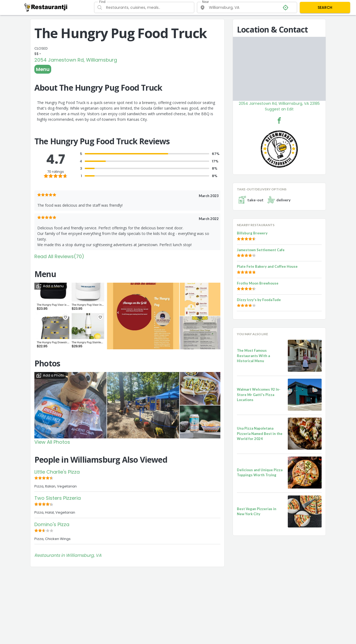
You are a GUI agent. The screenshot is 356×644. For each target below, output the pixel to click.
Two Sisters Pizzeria (58, 498)
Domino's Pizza (52, 524)
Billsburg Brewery (252, 233)
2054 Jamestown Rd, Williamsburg (76, 60)
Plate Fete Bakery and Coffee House (267, 266)
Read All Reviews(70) (59, 256)
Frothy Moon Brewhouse (258, 283)
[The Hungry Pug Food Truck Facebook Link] (279, 121)
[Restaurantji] (46, 7)
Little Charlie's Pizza (57, 472)
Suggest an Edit (279, 109)
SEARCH (325, 7)
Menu (43, 69)
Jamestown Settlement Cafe (261, 250)
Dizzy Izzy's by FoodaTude (259, 300)
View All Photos (52, 442)
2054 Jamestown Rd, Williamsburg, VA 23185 (279, 103)
